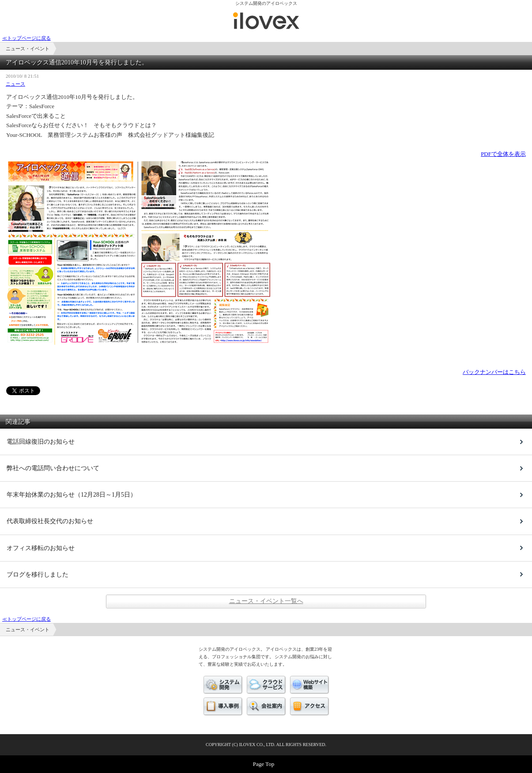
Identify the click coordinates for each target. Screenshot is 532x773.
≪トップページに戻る (26, 38)
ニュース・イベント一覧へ (266, 601)
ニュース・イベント (266, 21)
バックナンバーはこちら (494, 372)
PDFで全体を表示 (503, 154)
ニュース (15, 84)
